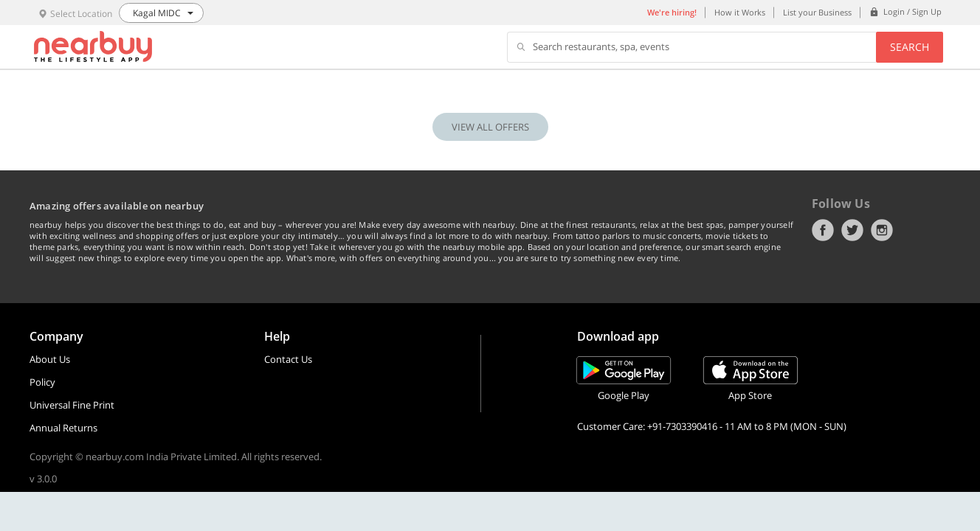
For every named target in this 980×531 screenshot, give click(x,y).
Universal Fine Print (72, 405)
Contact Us (288, 359)
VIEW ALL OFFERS (490, 127)
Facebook (823, 230)
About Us (50, 359)
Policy (42, 382)
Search (910, 47)
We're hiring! (672, 12)
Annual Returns (63, 428)
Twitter (852, 230)
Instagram (882, 230)
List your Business (817, 12)
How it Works (740, 12)
